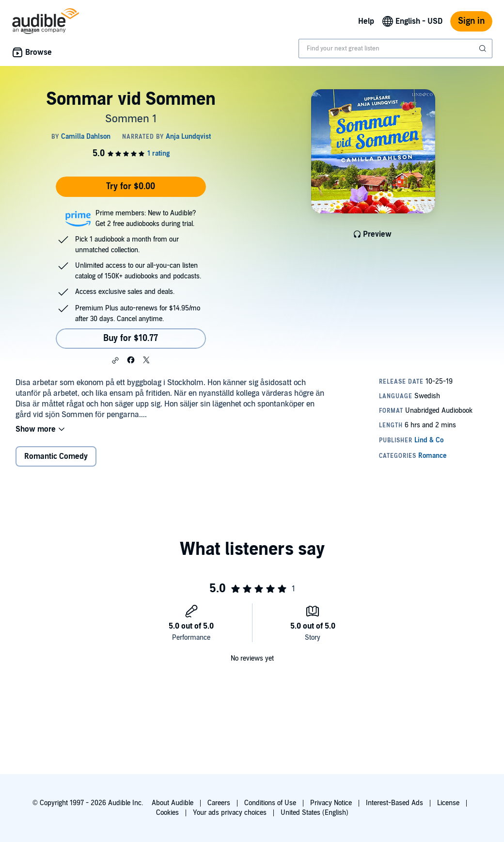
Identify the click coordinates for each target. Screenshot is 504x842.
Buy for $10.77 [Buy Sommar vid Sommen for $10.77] (131, 338)
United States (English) (315, 813)
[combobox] (395, 49)
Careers (219, 803)
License (448, 803)
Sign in (471, 21)
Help (366, 21)
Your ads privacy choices (230, 813)
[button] (115, 360)
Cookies (167, 813)
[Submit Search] (484, 49)
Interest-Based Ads (394, 803)
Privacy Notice (331, 803)
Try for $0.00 (131, 186)
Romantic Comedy (56, 456)
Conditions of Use (270, 803)
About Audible (173, 803)
